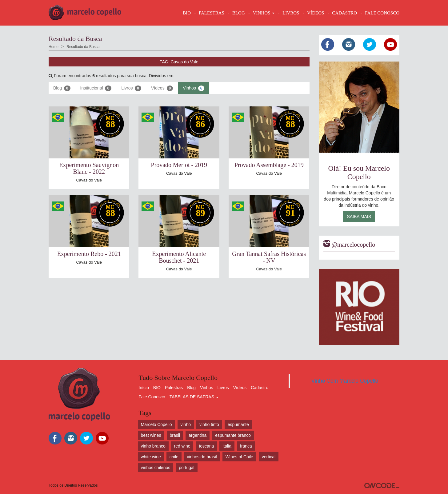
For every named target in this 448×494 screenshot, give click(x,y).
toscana (206, 446)
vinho (186, 424)
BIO (187, 13)
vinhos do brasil (202, 457)
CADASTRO (344, 13)
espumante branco (233, 435)
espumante (238, 424)
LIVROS (291, 13)
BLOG (239, 13)
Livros (131, 88)
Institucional (96, 88)
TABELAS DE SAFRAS (194, 397)
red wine (182, 446)
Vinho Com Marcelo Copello (345, 381)
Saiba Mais (359, 217)
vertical (269, 457)
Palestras (212, 13)
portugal (187, 468)
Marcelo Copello (156, 424)
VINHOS (264, 13)
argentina (198, 435)
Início (144, 388)
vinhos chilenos (156, 468)
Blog (62, 88)
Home (54, 47)
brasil (175, 435)
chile (174, 457)
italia (227, 446)
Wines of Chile (239, 457)
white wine (151, 457)
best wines (151, 435)
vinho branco (153, 446)
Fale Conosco (152, 397)
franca (246, 446)
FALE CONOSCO (382, 13)
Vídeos (162, 88)
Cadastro (260, 388)
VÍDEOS (316, 13)
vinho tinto (209, 424)
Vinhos (194, 88)
